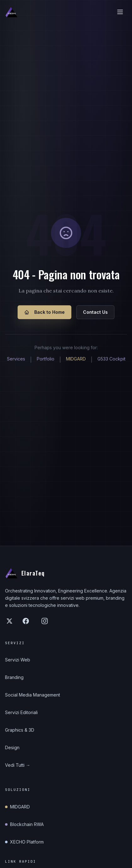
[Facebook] (26, 621)
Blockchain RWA (24, 824)
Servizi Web (18, 660)
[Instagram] (45, 621)
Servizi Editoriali (21, 712)
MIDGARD (76, 359)
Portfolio (46, 359)
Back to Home (44, 312)
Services (16, 359)
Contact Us (95, 312)
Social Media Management (33, 695)
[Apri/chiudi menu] (120, 12)
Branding (14, 677)
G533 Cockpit (111, 359)
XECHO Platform (24, 842)
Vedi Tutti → (18, 765)
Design (12, 747)
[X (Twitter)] (9, 621)
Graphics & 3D (20, 730)
